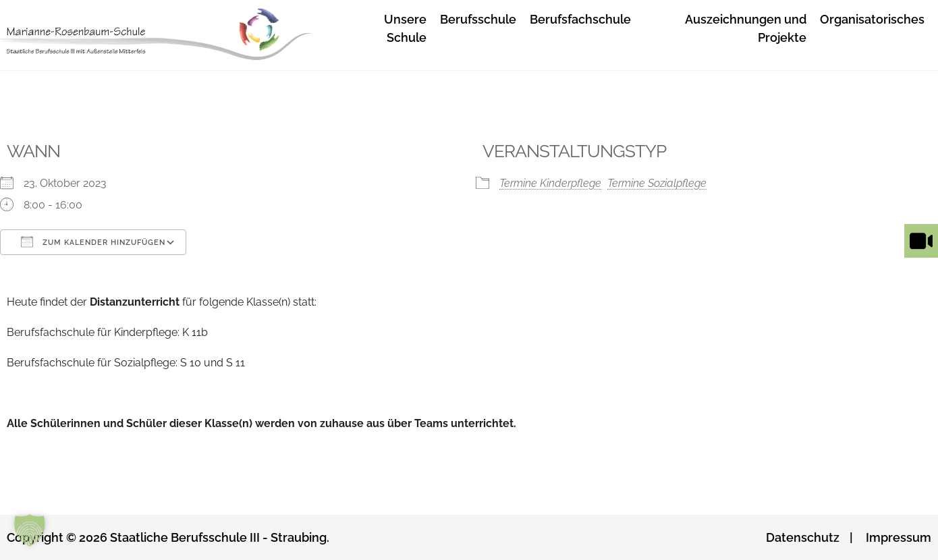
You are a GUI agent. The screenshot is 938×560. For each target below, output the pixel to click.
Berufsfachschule (580, 19)
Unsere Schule (405, 28)
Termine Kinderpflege (550, 183)
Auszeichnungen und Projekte (746, 28)
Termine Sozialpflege (657, 183)
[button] (30, 530)
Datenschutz (803, 537)
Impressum (899, 537)
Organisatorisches (872, 19)
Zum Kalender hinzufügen (93, 242)
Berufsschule (478, 19)
